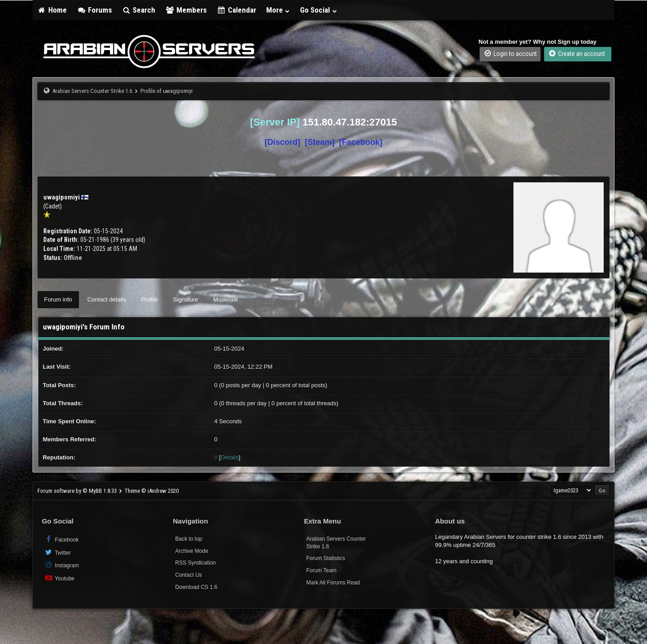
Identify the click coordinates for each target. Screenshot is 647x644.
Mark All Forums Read (333, 583)
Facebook (62, 539)
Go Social (319, 10)
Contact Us (188, 575)
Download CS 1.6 (196, 587)
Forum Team (321, 570)
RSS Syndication (195, 563)
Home (52, 10)
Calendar (236, 10)
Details (230, 457)
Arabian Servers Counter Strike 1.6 (92, 91)
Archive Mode (192, 551)
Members (186, 10)
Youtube (59, 578)
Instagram (62, 565)
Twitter (58, 552)
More (278, 10)
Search (139, 10)
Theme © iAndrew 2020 (152, 491)
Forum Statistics (326, 558)
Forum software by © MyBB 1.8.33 (77, 491)
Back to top (189, 539)
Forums (94, 10)
